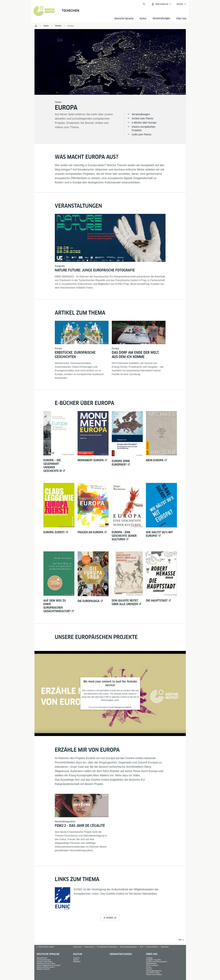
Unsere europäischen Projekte (144, 129)
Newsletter (165, 947)
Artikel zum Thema (142, 119)
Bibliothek (77, 962)
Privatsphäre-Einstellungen (107, 947)
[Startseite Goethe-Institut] (44, 11)
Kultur (143, 19)
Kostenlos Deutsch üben (46, 963)
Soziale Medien (152, 947)
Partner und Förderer (154, 974)
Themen (76, 958)
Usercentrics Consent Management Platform (115, 707)
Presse (149, 967)
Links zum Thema (141, 135)
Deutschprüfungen (44, 960)
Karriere (149, 969)
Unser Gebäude (152, 965)
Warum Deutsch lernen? (46, 967)
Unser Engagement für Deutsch (49, 965)
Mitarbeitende (151, 963)
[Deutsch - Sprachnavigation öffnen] (181, 4)
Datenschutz (89, 947)
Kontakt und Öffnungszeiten (157, 962)
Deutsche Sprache (124, 19)
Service (76, 960)
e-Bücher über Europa (144, 123)
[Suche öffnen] (144, 4)
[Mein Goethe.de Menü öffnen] (161, 4)
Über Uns (181, 19)
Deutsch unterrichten (45, 962)
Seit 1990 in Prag (153, 973)
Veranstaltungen (141, 114)
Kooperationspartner (154, 971)
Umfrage (149, 958)
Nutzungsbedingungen (128, 947)
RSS (142, 947)
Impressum (77, 947)
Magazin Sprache (43, 969)
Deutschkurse (42, 958)
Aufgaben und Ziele (153, 960)
